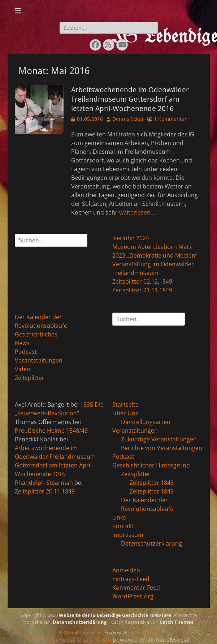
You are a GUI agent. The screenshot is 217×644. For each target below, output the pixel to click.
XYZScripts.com (144, 632)
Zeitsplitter (30, 378)
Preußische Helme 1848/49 (51, 431)
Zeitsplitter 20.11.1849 (45, 491)
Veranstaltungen (135, 431)
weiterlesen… (137, 212)
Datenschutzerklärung (151, 543)
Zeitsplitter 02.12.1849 (142, 281)
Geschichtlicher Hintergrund (151, 465)
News (22, 343)
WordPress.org (133, 596)
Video (23, 369)
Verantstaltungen (39, 360)
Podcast (26, 352)
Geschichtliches (36, 334)
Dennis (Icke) (128, 119)
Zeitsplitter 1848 (152, 483)
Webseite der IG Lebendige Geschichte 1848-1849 (115, 615)
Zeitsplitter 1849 (152, 491)
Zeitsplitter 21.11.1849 (142, 290)
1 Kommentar (170, 119)
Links (119, 517)
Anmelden (126, 570)
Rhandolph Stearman (44, 483)
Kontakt (123, 526)
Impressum (128, 535)
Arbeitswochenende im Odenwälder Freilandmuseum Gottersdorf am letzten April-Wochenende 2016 (130, 99)
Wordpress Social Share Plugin (70, 640)
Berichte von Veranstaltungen (162, 448)
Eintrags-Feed (131, 579)
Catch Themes (176, 622)
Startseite (125, 404)
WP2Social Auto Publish (81, 632)
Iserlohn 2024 (131, 238)
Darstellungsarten (146, 422)
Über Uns (125, 413)
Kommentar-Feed (136, 588)
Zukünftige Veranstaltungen (159, 439)
